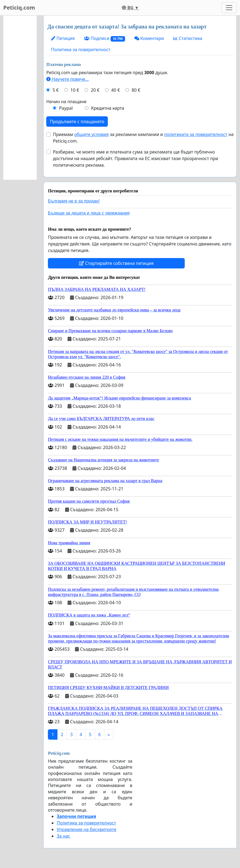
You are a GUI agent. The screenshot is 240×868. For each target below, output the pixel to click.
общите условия (91, 134)
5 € (56, 90)
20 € (95, 90)
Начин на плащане (66, 102)
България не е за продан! (74, 201)
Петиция (63, 38)
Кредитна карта (108, 108)
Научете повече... (67, 79)
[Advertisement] (20, 98)
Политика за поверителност (81, 50)
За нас (63, 836)
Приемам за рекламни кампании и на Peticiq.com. (143, 138)
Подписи (105, 38)
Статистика (188, 38)
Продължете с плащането (77, 121)
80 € (136, 90)
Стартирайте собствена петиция (116, 263)
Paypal (66, 108)
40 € (115, 90)
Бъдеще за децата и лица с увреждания (89, 213)
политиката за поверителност (196, 134)
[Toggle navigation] (229, 8)
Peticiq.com (19, 8)
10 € (75, 90)
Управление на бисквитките (86, 829)
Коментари (149, 38)
